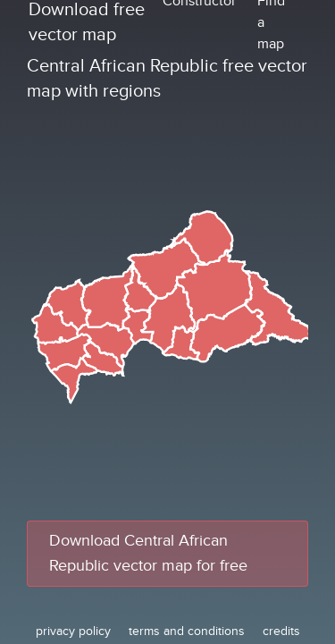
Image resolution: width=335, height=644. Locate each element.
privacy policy (73, 631)
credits (281, 631)
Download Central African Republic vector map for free (148, 553)
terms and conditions (187, 631)
